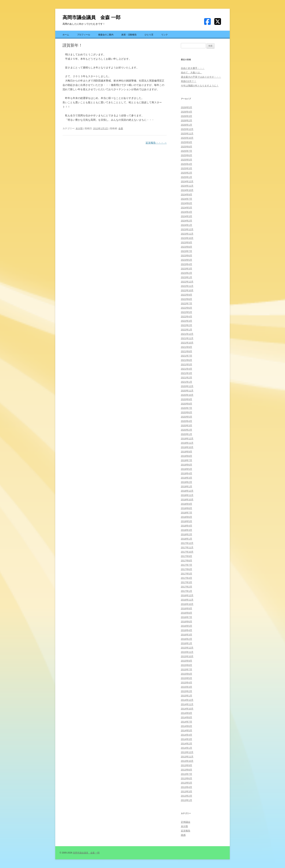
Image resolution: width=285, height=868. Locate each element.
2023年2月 (186, 273)
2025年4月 (186, 164)
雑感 (183, 835)
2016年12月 (187, 595)
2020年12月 (187, 386)
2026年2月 (186, 120)
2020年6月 (186, 412)
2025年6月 (186, 155)
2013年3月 (186, 791)
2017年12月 (187, 543)
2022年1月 (186, 330)
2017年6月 (186, 569)
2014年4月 (186, 735)
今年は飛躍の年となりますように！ (200, 86)
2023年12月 (187, 229)
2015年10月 (187, 656)
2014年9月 (186, 713)
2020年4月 (186, 421)
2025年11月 (187, 134)
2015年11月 (187, 652)
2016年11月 (187, 600)
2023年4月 (186, 264)
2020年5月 (186, 417)
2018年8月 (186, 508)
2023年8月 (186, 247)
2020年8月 (186, 404)
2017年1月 (186, 591)
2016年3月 (186, 635)
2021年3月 (186, 373)
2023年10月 (187, 238)
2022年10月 (187, 290)
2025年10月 (187, 138)
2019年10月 (187, 447)
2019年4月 (186, 473)
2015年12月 (187, 648)
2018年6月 (186, 517)
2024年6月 (186, 203)
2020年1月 (186, 434)
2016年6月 (186, 622)
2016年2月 (186, 639)
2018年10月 (187, 500)
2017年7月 (186, 565)
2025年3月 (186, 168)
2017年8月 (186, 561)
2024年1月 (186, 225)
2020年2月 (186, 430)
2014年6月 (186, 726)
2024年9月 (186, 195)
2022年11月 (187, 286)
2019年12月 (187, 439)
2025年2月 (186, 173)
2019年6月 (186, 465)
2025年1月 (186, 177)
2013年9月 (186, 765)
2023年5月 (186, 260)
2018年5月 (186, 521)
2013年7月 (186, 774)
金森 (121, 128)
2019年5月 (186, 469)
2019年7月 (186, 460)
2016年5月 (186, 626)
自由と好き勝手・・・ (193, 68)
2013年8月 (186, 770)
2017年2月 (186, 587)
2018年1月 (186, 539)
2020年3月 (186, 425)
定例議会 (186, 822)
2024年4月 (186, 212)
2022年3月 (186, 321)
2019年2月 (186, 482)
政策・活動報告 (129, 35)
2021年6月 (186, 360)
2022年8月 (186, 299)
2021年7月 (186, 356)
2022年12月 (187, 282)
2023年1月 (186, 277)
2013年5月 (186, 783)
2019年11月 (187, 443)
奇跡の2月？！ (189, 81)
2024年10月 (187, 190)
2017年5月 (186, 574)
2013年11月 (187, 757)
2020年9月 (186, 399)
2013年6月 (186, 778)
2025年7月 (186, 151)
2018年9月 (186, 504)
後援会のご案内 (106, 35)
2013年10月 (187, 761)
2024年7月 (186, 199)
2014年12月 (187, 700)
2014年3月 (186, 739)
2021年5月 (186, 364)
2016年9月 (186, 608)
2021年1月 (186, 382)
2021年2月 (186, 378)
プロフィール (84, 35)
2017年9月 (186, 556)
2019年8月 (186, 456)
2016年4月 (186, 630)
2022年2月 (186, 325)
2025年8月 (186, 147)
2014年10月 (187, 709)
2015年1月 (186, 696)
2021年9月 (186, 347)
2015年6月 (186, 674)
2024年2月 (186, 221)
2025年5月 (186, 160)
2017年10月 (187, 552)
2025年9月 (186, 142)
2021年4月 (186, 369)
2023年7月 (186, 251)
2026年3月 (186, 116)
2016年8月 (186, 613)
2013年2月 (186, 796)
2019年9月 (186, 452)
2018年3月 (186, 530)
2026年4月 (186, 112)
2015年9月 (186, 661)
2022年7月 (186, 303)
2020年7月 (186, 408)
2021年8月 (186, 351)
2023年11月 (187, 234)
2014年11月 (187, 704)
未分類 (79, 128)
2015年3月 (186, 687)
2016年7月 (186, 617)
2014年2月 (186, 744)
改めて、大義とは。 (191, 73)
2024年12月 (187, 181)
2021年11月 (187, 338)
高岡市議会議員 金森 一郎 (92, 17)
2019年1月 (186, 486)
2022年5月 (186, 312)
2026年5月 (186, 107)
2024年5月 (186, 208)
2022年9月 (186, 295)
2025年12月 (187, 129)
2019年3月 (186, 478)
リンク (164, 35)
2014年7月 (186, 722)
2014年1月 (186, 748)
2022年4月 (186, 317)
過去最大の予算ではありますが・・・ (201, 77)
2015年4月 (186, 683)
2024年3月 (186, 216)
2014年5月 (186, 730)
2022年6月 (186, 308)
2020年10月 (187, 395)
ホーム (66, 35)
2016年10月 (187, 604)
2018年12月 (187, 491)
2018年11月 (187, 495)
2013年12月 (187, 752)
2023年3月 (186, 269)
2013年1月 (186, 800)
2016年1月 (186, 643)
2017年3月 (186, 582)
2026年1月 (186, 125)
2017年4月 (186, 578)
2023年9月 (186, 242)
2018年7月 (186, 513)
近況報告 (186, 831)
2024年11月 (187, 186)
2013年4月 (186, 787)
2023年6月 (186, 256)
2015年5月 (186, 678)
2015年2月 (186, 691)
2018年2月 (186, 534)
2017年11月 (187, 547)
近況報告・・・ (156, 143)
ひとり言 (149, 35)
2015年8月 (186, 665)
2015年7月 (186, 669)
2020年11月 (187, 391)
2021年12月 (187, 334)
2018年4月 (186, 526)
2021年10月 (187, 343)
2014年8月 (186, 717)
